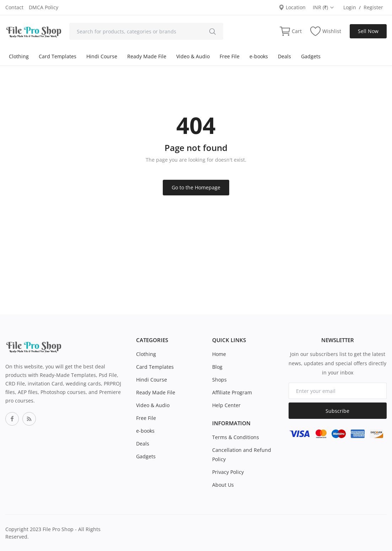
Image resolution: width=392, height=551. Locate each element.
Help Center (226, 405)
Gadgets (311, 56)
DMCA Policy (44, 7)
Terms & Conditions (236, 437)
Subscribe (337, 411)
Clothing (19, 56)
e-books (259, 56)
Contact (14, 7)
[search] (213, 31)
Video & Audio (193, 56)
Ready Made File (147, 56)
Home (219, 354)
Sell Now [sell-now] (368, 31)
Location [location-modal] (292, 7)
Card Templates (58, 56)
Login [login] (350, 7)
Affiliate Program (232, 392)
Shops (219, 380)
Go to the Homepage (196, 187)
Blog (217, 367)
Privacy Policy (228, 472)
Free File (230, 56)
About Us (223, 485)
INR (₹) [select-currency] (324, 7)
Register (373, 7)
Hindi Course (102, 56)
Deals (284, 56)
